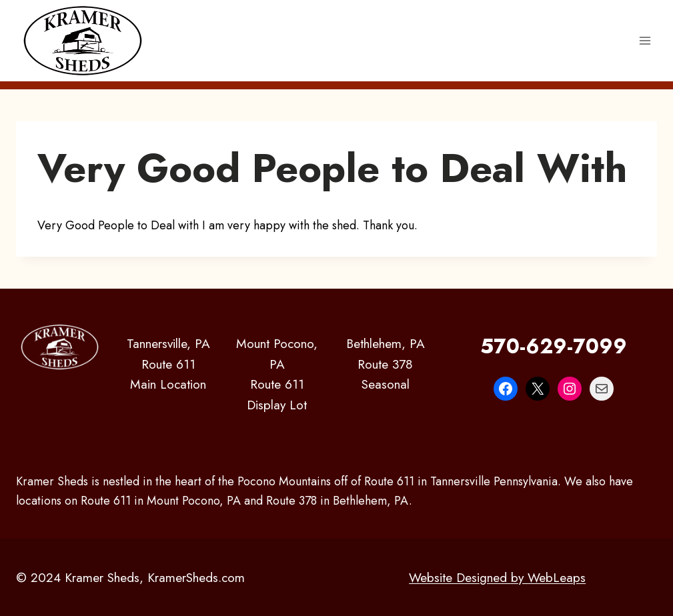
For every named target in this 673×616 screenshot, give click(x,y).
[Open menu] (645, 40)
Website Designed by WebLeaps (497, 577)
